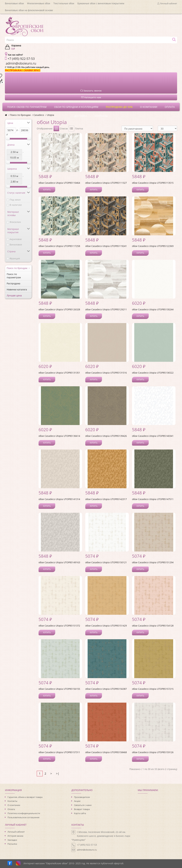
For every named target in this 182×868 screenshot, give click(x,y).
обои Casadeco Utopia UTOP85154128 (153, 626)
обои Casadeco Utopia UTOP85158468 (106, 752)
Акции (77, 801)
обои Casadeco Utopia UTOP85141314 (59, 499)
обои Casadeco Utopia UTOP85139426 (106, 436)
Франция (15, 258)
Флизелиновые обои (39, 3)
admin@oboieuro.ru (87, 850)
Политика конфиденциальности (24, 813)
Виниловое (16, 245)
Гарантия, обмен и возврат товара (25, 797)
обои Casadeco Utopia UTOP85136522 (153, 373)
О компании (14, 805)
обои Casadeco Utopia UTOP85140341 (153, 436)
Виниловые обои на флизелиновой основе (29, 10)
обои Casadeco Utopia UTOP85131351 (59, 373)
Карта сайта (80, 813)
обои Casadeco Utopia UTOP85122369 (153, 246)
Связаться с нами (83, 805)
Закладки (12, 840)
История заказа (15, 836)
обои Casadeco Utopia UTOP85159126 (153, 752)
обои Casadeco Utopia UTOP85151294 (153, 562)
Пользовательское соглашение (23, 817)
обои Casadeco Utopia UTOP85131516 (106, 373)
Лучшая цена (14, 296)
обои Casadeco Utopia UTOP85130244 (153, 309)
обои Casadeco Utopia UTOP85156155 (59, 689)
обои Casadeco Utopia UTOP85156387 (106, 689)
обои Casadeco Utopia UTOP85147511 (153, 499)
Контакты (12, 801)
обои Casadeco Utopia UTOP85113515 (153, 183)
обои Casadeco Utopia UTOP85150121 (106, 562)
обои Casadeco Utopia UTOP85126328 (59, 309)
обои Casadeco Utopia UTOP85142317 (106, 499)
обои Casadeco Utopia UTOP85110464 (59, 183)
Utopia (50, 115)
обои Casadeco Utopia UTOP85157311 (59, 752)
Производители (82, 797)
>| (58, 773)
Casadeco (39, 115)
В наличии (16, 205)
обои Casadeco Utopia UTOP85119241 (106, 246)
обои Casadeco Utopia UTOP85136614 (59, 436)
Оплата (11, 809)
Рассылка (12, 844)
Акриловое (16, 239)
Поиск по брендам (20, 115)
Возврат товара (82, 809)
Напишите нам (91, 97)
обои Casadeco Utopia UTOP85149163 (59, 562)
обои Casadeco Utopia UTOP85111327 (106, 183)
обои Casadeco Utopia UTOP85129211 (106, 309)
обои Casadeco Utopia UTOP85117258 (59, 246)
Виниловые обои (14, 3)
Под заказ (15, 200)
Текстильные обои (64, 3)
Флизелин (15, 222)
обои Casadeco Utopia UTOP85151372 (59, 626)
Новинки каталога (17, 289)
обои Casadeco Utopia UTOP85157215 (153, 689)
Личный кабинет (16, 832)
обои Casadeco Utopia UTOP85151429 (106, 626)
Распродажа (13, 283)
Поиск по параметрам (14, 276)
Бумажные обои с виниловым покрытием (101, 3)
